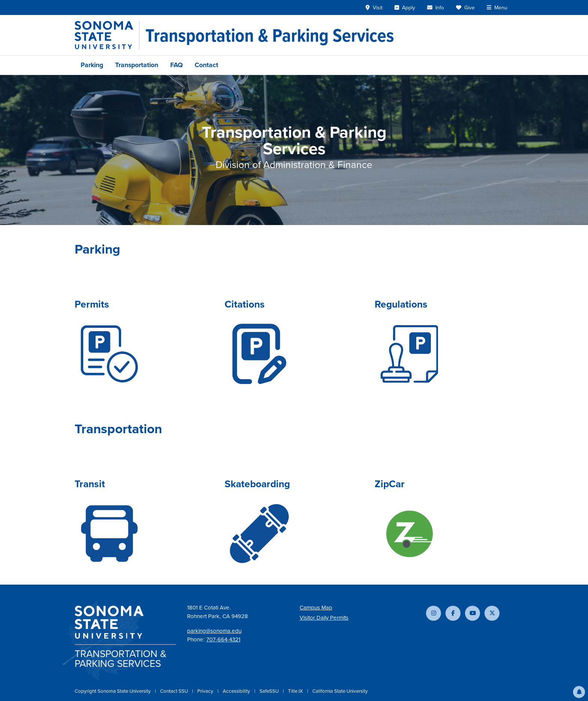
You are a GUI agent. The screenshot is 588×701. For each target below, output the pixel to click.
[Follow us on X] (492, 613)
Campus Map (316, 608)
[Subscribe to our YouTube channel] (472, 613)
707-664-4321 (223, 639)
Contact (206, 65)
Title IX (296, 691)
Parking (92, 65)
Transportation (137, 65)
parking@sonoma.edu (214, 631)
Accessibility (237, 691)
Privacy (206, 691)
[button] (579, 692)
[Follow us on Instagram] (433, 613)
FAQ (176, 65)
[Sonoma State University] (107, 35)
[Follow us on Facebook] (453, 613)
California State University (340, 691)
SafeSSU (270, 691)
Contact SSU (175, 691)
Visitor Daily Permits (324, 618)
